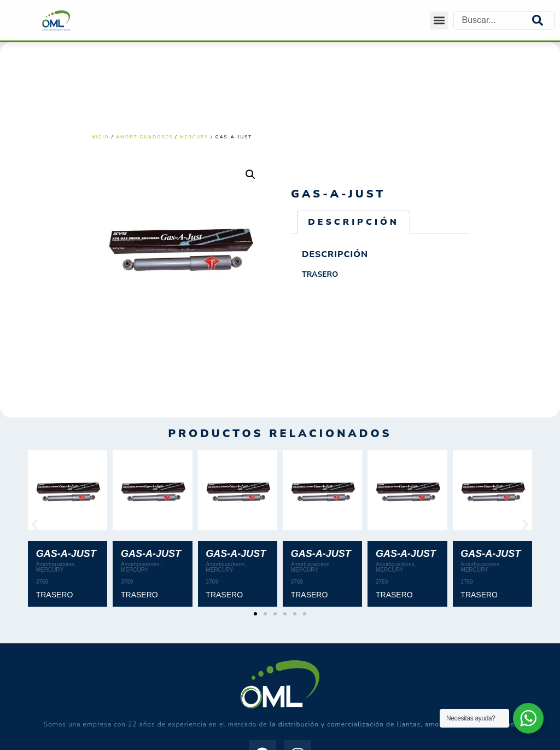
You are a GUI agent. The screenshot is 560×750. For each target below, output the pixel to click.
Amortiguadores (144, 137)
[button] (439, 21)
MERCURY (194, 137)
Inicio (100, 137)
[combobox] (493, 20)
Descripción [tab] (354, 222)
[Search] (543, 20)
